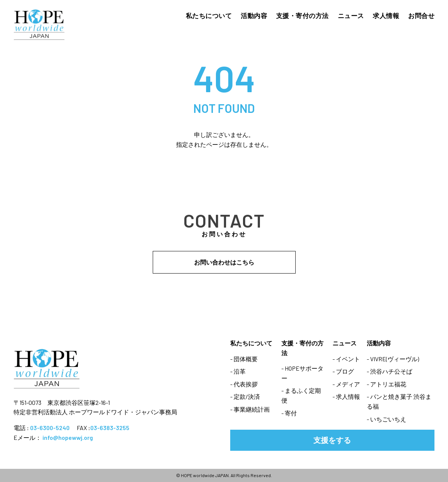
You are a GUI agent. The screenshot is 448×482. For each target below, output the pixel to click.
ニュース (351, 15)
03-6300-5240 (50, 428)
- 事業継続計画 (250, 409)
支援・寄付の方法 (302, 15)
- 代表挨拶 (244, 384)
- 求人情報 (346, 396)
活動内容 (254, 15)
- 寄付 (289, 413)
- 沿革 (238, 371)
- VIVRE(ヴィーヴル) (393, 359)
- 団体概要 (244, 359)
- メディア (346, 384)
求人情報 (386, 15)
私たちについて (209, 15)
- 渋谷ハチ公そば (390, 371)
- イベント (346, 359)
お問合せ (421, 15)
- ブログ (343, 371)
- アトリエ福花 (386, 384)
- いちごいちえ (386, 419)
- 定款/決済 (245, 396)
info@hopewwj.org (68, 437)
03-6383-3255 (110, 428)
